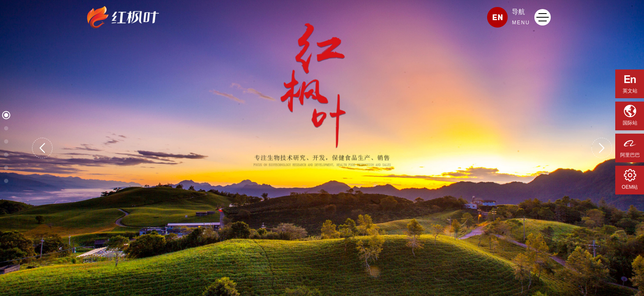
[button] (42, 148)
